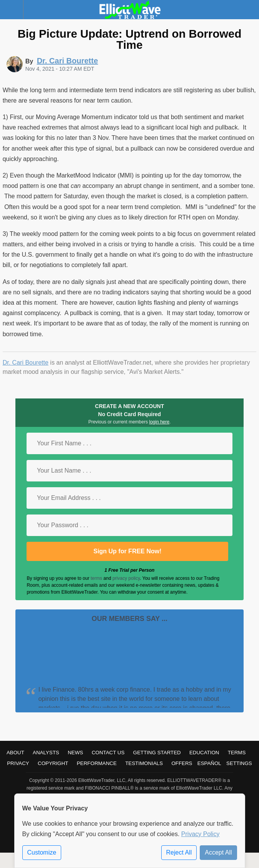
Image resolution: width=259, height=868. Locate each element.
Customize (42, 852)
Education (204, 753)
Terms (237, 753)
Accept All (218, 852)
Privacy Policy (201, 834)
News (75, 753)
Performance (97, 763)
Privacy (18, 763)
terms (96, 578)
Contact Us (108, 753)
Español (209, 763)
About (15, 753)
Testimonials (144, 763)
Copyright (53, 763)
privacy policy (126, 578)
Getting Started (157, 753)
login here (160, 422)
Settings (239, 763)
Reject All (179, 852)
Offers (182, 763)
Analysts (46, 753)
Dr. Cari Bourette (26, 363)
